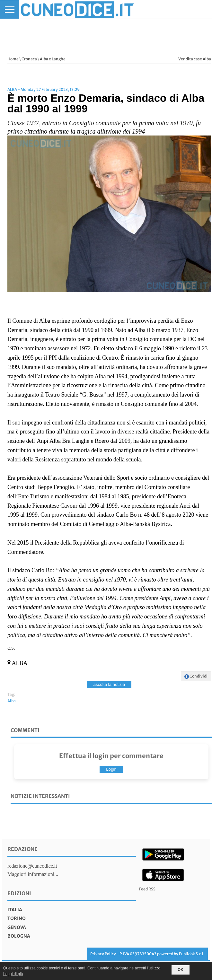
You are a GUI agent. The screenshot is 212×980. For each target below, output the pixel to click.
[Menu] (10, 9)
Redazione (22, 849)
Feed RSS (147, 889)
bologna (19, 936)
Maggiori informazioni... (33, 874)
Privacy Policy (103, 954)
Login (111, 769)
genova (17, 927)
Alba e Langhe (53, 59)
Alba (12, 701)
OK (181, 970)
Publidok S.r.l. (192, 954)
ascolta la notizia (109, 684)
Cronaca (29, 59)
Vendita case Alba (195, 59)
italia (15, 910)
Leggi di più (13, 974)
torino (17, 918)
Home (13, 59)
